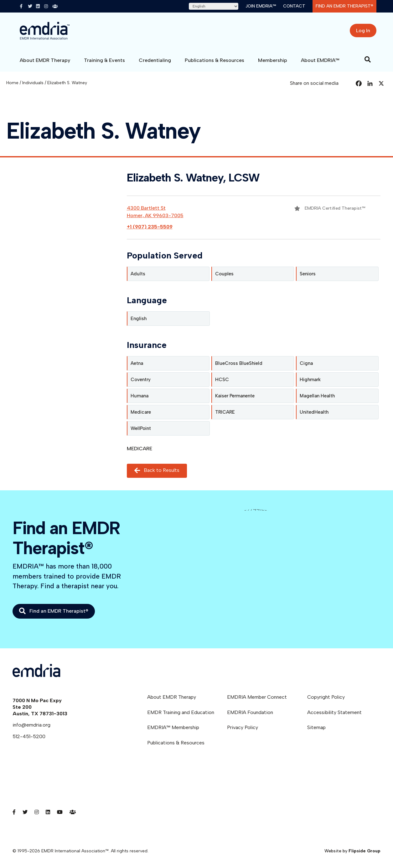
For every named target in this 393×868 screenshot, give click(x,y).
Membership (273, 60)
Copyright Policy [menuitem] (326, 697)
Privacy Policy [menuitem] (243, 727)
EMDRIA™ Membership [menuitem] (173, 727)
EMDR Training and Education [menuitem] (181, 712)
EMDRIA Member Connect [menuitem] (257, 697)
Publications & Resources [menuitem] (176, 743)
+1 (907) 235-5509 (150, 227)
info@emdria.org (31, 725)
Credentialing (155, 60)
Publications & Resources (215, 60)
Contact (294, 6)
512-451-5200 (29, 736)
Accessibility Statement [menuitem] (334, 712)
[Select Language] (214, 6)
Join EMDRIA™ (261, 6)
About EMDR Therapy (45, 60)
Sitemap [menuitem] (316, 727)
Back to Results (157, 471)
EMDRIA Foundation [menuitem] (250, 712)
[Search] (368, 59)
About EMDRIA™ (320, 60)
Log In (363, 31)
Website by (352, 851)
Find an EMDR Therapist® (344, 6)
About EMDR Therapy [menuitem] (172, 697)
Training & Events (104, 60)
